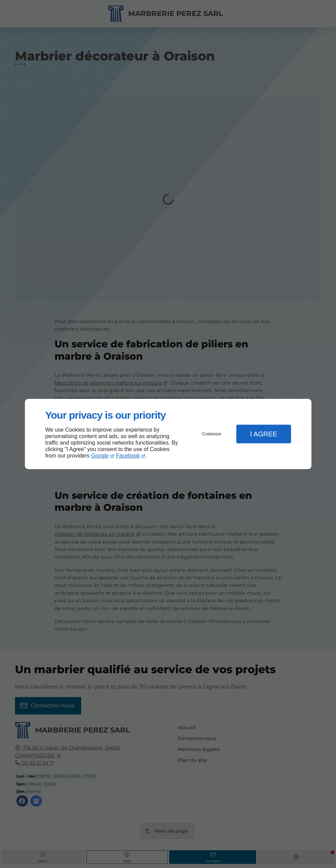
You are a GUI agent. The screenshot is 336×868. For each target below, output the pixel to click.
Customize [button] (212, 434)
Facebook (128, 456)
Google (100, 456)
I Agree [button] (264, 434)
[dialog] (168, 434)
